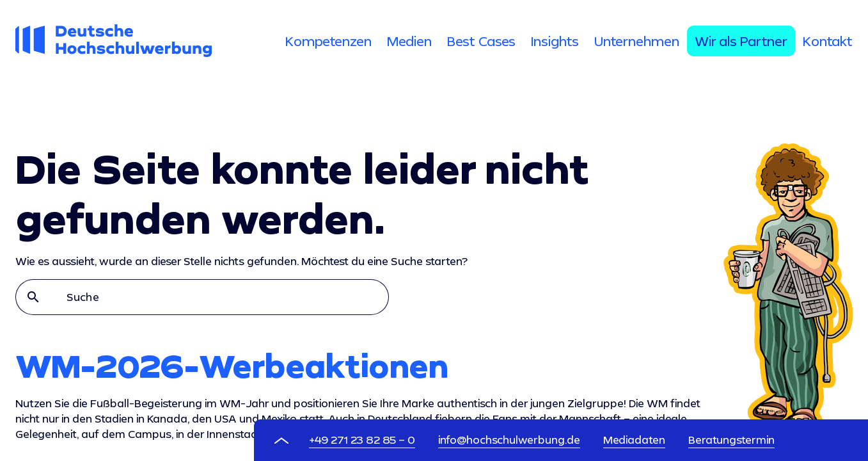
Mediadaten (634, 440)
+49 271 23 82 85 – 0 (362, 440)
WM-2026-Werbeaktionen (232, 366)
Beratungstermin (731, 440)
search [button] (33, 297)
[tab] (328, 41)
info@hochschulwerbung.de (509, 440)
